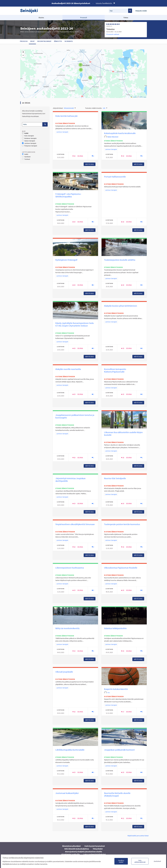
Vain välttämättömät (140, 861)
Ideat (32, 41)
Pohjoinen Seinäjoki (30, 146)
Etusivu (41, 18)
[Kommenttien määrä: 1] (93, 394)
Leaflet (134, 97)
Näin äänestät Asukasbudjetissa (77, 849)
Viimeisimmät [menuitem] (69, 108)
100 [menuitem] (104, 108)
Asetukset (157, 861)
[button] (81, 65)
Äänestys (58, 41)
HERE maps (143, 97)
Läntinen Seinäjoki (29, 143)
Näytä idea (90, 164)
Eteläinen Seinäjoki (29, 138)
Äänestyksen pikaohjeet (71, 846)
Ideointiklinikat (44, 41)
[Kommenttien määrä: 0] (93, 156)
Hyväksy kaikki (121, 861)
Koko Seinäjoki (28, 136)
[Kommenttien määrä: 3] (93, 818)
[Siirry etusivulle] (30, 11)
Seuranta (69, 41)
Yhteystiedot (98, 849)
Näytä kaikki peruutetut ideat (138, 836)
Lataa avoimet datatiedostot (95, 854)
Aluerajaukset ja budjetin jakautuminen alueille (83, 852)
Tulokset (26, 159)
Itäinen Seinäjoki (29, 141)
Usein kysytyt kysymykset (95, 846)
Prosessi (24, 41)
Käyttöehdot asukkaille (71, 854)
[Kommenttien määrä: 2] (142, 503)
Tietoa (126, 18)
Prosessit (84, 18)
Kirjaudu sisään (141, 11)
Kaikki (25, 133)
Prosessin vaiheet (113, 34)
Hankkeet (26, 157)
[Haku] (32, 124)
